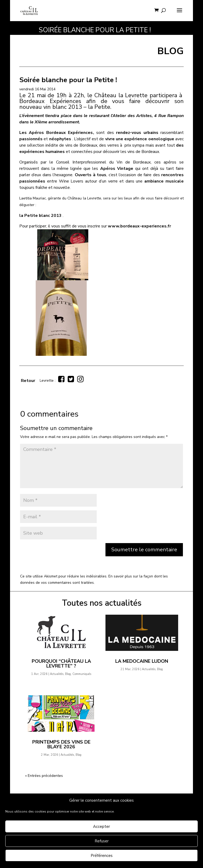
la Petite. (100, 107)
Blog (68, 674)
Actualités (57, 674)
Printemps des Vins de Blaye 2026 (61, 744)
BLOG (170, 51)
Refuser (102, 841)
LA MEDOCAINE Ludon (142, 661)
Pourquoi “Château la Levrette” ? (61, 664)
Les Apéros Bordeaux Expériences (56, 133)
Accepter (101, 827)
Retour (28, 381)
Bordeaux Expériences (50, 101)
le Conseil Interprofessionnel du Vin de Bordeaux (100, 162)
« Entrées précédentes (44, 776)
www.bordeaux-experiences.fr (139, 226)
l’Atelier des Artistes (131, 116)
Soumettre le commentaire (144, 550)
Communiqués (82, 674)
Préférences (102, 856)
